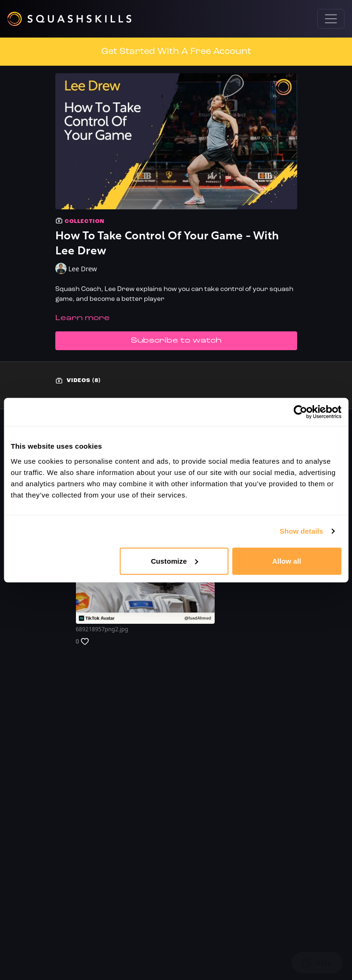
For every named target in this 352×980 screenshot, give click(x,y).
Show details (302, 531)
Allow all (287, 561)
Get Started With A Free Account (176, 52)
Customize (175, 561)
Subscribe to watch (176, 341)
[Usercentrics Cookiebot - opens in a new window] (300, 412)
